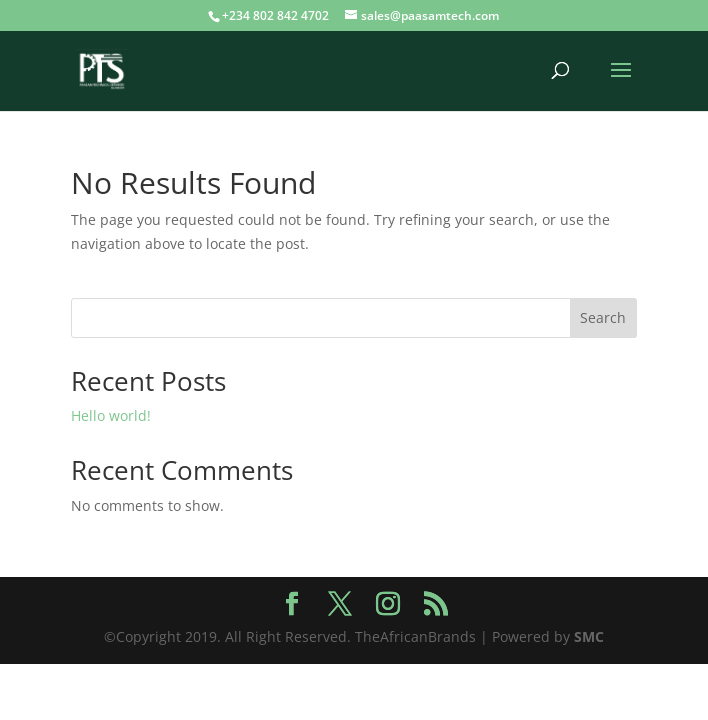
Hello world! (111, 415)
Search (603, 317)
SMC (589, 636)
